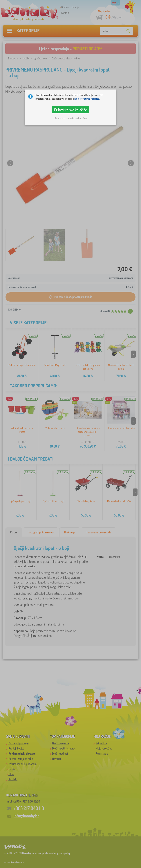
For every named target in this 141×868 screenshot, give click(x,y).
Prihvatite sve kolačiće (71, 110)
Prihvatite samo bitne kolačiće (71, 118)
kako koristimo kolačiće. (87, 99)
